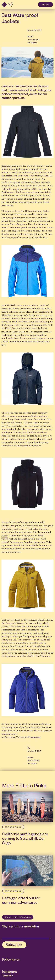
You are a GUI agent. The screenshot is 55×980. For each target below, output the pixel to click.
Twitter (34, 42)
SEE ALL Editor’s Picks (18, 917)
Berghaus (7, 166)
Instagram (35, 737)
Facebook (35, 39)
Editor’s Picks (13, 827)
